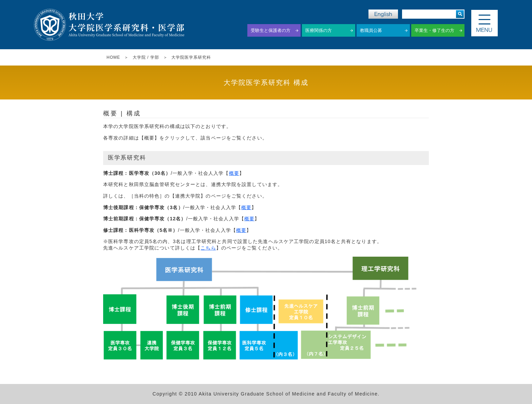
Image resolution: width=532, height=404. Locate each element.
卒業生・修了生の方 (434, 30)
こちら (208, 248)
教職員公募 (371, 30)
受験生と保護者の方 (271, 30)
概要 (234, 173)
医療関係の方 (319, 30)
